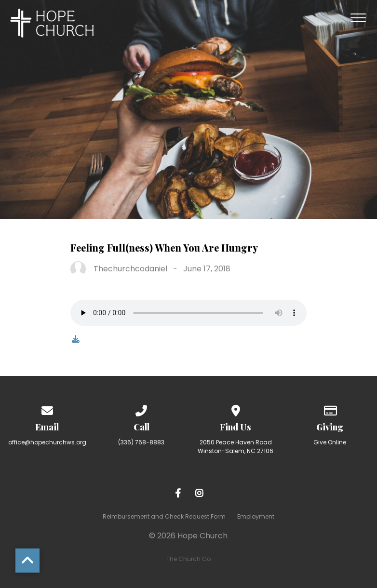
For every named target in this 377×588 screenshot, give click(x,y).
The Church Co (188, 559)
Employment (256, 516)
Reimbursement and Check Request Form (164, 516)
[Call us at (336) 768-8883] (141, 409)
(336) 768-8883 (141, 442)
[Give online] (330, 409)
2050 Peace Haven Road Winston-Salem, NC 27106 (236, 447)
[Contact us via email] (47, 409)
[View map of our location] (236, 409)
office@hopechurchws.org (47, 442)
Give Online (330, 442)
